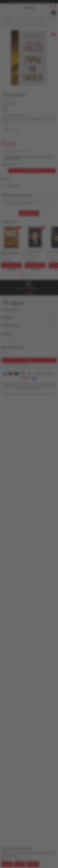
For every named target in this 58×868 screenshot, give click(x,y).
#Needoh (29, 18)
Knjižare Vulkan (6, 24)
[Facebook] (4, 340)
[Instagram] (11, 340)
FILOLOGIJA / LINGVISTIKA (11, 26)
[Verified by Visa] (34, 378)
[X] (18, 340)
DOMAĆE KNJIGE (26, 24)
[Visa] (23, 374)
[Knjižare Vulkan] (29, 7)
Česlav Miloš (11, 105)
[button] (55, 7)
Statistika (18, 859)
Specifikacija (29, 179)
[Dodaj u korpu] (32, 171)
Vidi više (7, 122)
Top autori (19, 18)
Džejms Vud (53, 256)
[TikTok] (25, 340)
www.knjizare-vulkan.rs (17, 394)
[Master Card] (10, 374)
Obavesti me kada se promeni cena (18, 151)
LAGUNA (5, 110)
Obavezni (7, 859)
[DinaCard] (29, 374)
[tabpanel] (11, 249)
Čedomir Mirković (31, 256)
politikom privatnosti (21, 365)
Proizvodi (16, 24)
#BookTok (40, 18)
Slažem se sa (16, 365)
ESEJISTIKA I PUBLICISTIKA (29, 26)
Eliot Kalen (5, 256)
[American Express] (5, 374)
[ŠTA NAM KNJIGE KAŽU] (35, 237)
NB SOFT (37, 394)
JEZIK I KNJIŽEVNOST (39, 24)
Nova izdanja (7, 18)
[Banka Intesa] (44, 374)
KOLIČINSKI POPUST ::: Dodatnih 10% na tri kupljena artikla (29, 2)
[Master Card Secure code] (25, 378)
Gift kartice (51, 18)
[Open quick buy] (11, 269)
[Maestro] (16, 374)
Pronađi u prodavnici (29, 186)
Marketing (28, 859)
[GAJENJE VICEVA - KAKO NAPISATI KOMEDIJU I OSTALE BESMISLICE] (11, 237)
